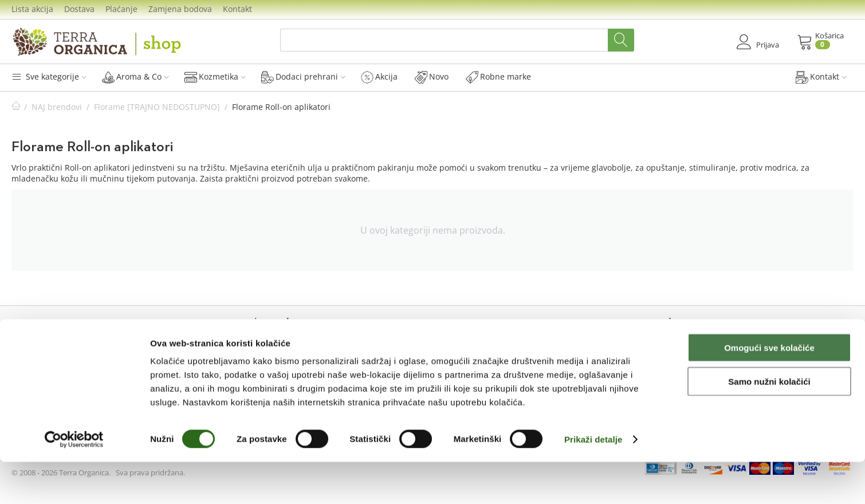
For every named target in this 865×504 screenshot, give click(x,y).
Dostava (79, 9)
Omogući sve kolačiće (769, 390)
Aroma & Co (135, 77)
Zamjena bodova (180, 9)
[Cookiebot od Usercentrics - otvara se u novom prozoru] (74, 482)
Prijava (33, 343)
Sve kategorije (49, 76)
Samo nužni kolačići (769, 424)
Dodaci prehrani (303, 77)
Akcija (379, 77)
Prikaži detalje (593, 481)
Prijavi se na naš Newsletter (701, 354)
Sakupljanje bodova (267, 357)
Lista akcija (32, 9)
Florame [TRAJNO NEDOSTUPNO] (157, 107)
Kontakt (237, 9)
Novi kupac (41, 357)
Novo (432, 77)
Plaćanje (121, 9)
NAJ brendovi (57, 107)
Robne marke (498, 77)
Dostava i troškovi (472, 357)
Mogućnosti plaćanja (478, 343)
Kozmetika (215, 77)
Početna (16, 107)
